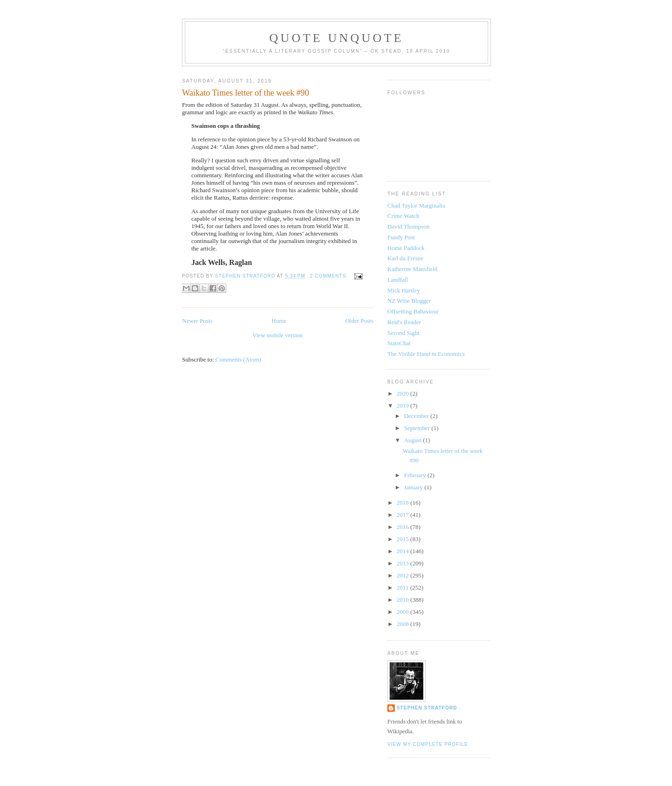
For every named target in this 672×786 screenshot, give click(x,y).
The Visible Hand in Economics (426, 354)
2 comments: (330, 276)
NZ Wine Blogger (409, 301)
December (417, 416)
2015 (403, 539)
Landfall (398, 280)
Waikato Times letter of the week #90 (245, 93)
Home (279, 321)
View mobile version (278, 335)
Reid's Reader (404, 322)
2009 (403, 612)
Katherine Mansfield (412, 269)
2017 (403, 515)
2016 (403, 527)
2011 (403, 588)
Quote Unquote (336, 38)
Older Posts (359, 321)
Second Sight (403, 333)
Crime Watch (403, 216)
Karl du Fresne (405, 258)
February (416, 475)
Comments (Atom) (238, 359)
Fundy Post (401, 237)
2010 (403, 600)
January (414, 487)
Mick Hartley (404, 290)
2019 (403, 406)
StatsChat (399, 343)
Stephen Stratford (427, 708)
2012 (403, 575)
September (418, 428)
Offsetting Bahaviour (413, 311)
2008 (403, 624)
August (414, 440)
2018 (403, 503)
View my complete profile (428, 744)
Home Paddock (406, 248)
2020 (403, 393)
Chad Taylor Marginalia (416, 205)
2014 (403, 551)
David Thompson (408, 226)
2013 (403, 563)
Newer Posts (197, 321)
